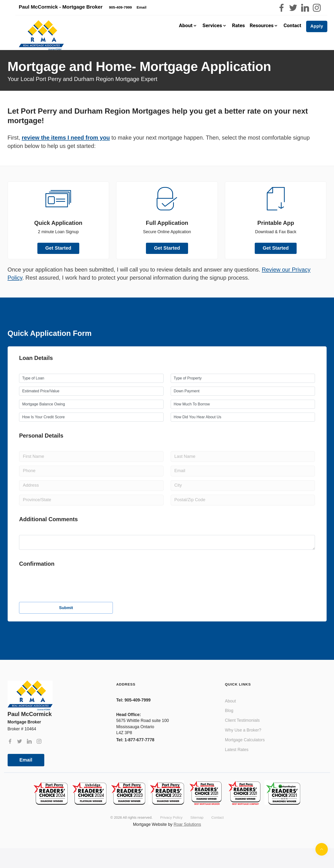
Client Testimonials (242, 728)
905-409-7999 (135, 8)
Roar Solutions (187, 832)
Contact (292, 29)
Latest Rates (237, 757)
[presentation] (55, 629)
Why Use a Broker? (243, 738)
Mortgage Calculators (245, 747)
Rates (237, 29)
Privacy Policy (171, 825)
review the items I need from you (66, 145)
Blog (229, 718)
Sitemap (197, 825)
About (230, 709)
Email (161, 8)
